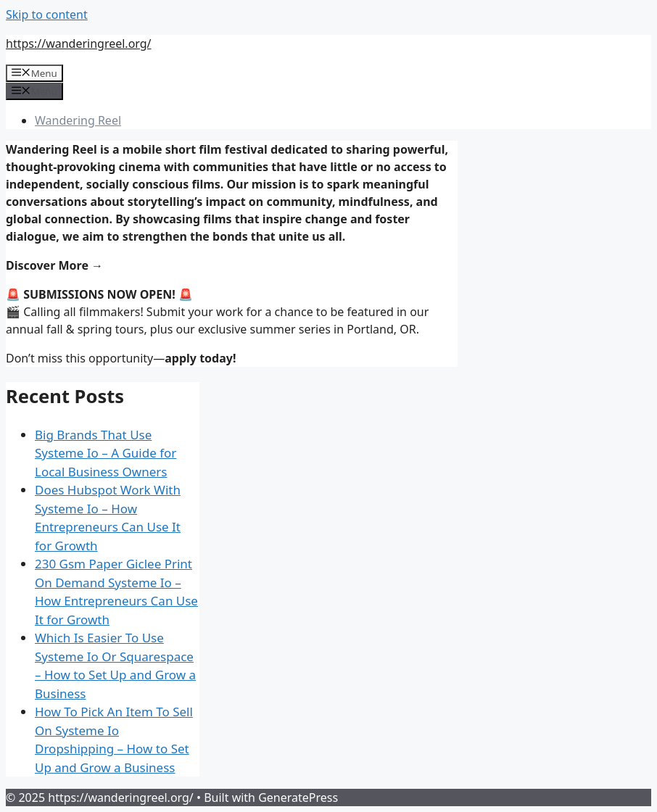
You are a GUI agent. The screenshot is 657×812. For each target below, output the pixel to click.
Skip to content (47, 14)
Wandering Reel (78, 120)
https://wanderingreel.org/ (79, 43)
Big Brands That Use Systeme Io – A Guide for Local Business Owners (106, 453)
